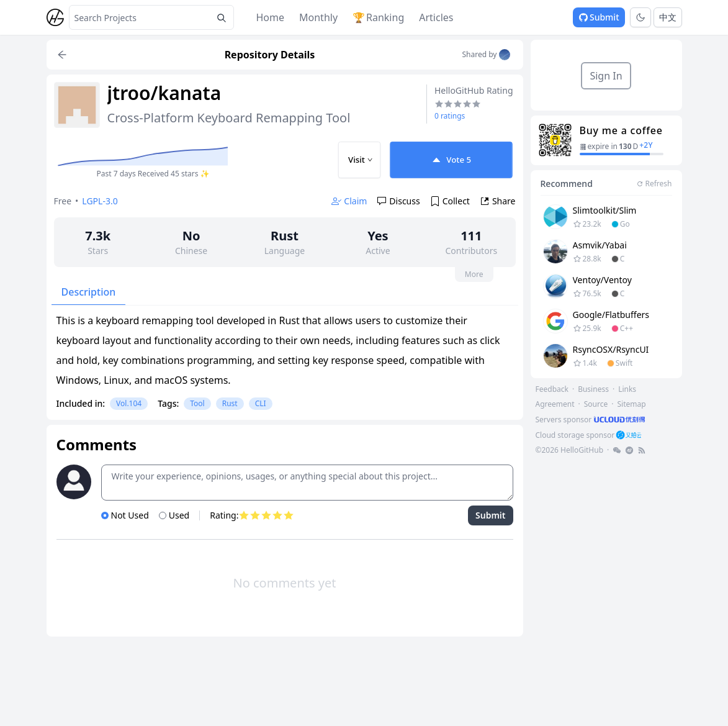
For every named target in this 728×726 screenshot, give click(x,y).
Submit (599, 17)
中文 (668, 17)
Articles (436, 17)
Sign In (606, 76)
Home (271, 17)
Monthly (318, 17)
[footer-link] (592, 420)
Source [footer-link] (596, 404)
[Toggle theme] (640, 17)
